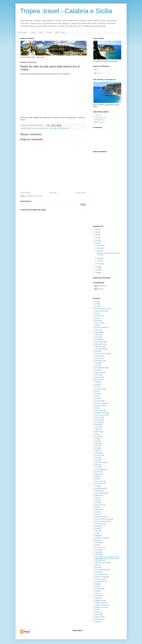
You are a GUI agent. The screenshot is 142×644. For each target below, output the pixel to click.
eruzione (34, 128)
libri (96, 434)
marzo (99, 261)
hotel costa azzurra (101, 415)
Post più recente (26, 193)
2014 (97, 238)
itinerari (97, 424)
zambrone (98, 619)
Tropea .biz (98, 115)
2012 (97, 243)
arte (96, 313)
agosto (99, 251)
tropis (96, 565)
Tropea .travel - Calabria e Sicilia (66, 11)
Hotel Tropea (60, 32)
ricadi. (97, 500)
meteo (97, 448)
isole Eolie (98, 422)
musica (97, 465)
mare (96, 439)
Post (97, 70)
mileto (97, 451)
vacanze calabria (100, 574)
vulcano (60, 128)
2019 (97, 235)
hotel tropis (98, 420)
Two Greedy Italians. (101, 570)
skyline (97, 531)
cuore (97, 365)
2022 (97, 229)
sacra (96, 512)
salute (97, 514)
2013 (97, 240)
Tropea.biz (100, 289)
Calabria (29, 128)
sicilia (96, 529)
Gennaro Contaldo (100, 403)
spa (96, 533)
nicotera (97, 467)
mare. (97, 441)
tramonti (97, 550)
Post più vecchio (80, 193)
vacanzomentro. (100, 582)
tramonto (46, 128)
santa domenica (100, 517)
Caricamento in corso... (27, 213)
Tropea (33, 32)
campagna (98, 339)
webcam (97, 615)
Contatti (49, 32)
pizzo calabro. (99, 484)
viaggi (97, 584)
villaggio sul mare (100, 607)
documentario (99, 372)
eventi (97, 384)
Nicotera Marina (100, 469)
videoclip (98, 596)
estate (97, 382)
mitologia (98, 453)
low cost (97, 436)
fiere (96, 387)
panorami (98, 472)
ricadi (96, 498)
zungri (97, 622)
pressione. (98, 491)
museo (97, 460)
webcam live (66, 128)
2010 (97, 270)
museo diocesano (100, 462)
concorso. (98, 358)
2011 (97, 267)
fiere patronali (99, 389)
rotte (96, 507)
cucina (97, 363)
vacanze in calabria (101, 577)
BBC (96, 325)
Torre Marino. (99, 547)
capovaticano (99, 347)
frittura (97, 398)
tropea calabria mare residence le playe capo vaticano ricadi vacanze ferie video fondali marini (107, 559)
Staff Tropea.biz (102, 286)
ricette (97, 502)
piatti (96, 479)
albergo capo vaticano (102, 309)
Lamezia (97, 427)
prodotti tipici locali (100, 493)
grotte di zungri (99, 406)
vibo (96, 586)
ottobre (99, 248)
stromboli (40, 128)
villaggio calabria (100, 603)
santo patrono (99, 524)
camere (97, 337)
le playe (97, 429)
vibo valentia (99, 589)
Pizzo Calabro (99, 481)
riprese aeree (99, 505)
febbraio (99, 264)
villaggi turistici (99, 600)
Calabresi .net (99, 120)
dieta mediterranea (101, 368)
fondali (97, 394)
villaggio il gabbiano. (101, 605)
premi (97, 486)
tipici (96, 545)
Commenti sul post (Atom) (34, 196)
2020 (97, 232)
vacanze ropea (99, 579)
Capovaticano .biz (100, 117)
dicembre (100, 245)
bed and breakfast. (101, 328)
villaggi (97, 598)
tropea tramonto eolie (101, 563)
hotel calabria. (99, 410)
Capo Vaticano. (99, 344)
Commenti (98, 73)
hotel (96, 408)
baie (96, 318)
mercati (97, 443)
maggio (99, 258)
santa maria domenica (102, 521)
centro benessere (100, 349)
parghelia (98, 474)
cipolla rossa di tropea (102, 354)
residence (98, 495)
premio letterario (100, 488)
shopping (98, 526)
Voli (96, 610)
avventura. (98, 316)
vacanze (97, 572)
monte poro (98, 455)
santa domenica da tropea (103, 519)
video (96, 591)
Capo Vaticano (99, 342)
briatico (97, 330)
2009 (97, 273)
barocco (97, 320)
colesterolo (98, 356)
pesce (97, 476)
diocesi (97, 370)
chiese (97, 351)
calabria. (97, 335)
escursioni (98, 380)
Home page (22, 32)
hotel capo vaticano (101, 413)
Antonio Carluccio (100, 311)
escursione (98, 377)
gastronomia (99, 401)
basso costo (98, 323)
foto (96, 396)
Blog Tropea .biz (100, 122)
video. (55, 128)
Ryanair (97, 510)
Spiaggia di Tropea (101, 538)
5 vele (97, 306)
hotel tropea (98, 417)
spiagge (97, 536)
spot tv (97, 540)
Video (41, 32)
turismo (97, 567)
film (96, 391)
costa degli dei (99, 361)
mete (96, 446)
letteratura (98, 432)
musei (97, 458)
